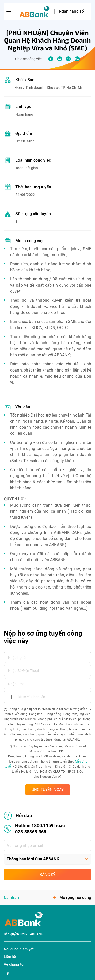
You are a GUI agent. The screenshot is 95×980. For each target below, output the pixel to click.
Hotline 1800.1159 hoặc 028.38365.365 (34, 829)
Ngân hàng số (72, 11)
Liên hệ (10, 957)
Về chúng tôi (14, 964)
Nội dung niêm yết (19, 949)
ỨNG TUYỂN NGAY (48, 790)
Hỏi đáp (18, 816)
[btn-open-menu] (9, 11)
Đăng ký (48, 875)
